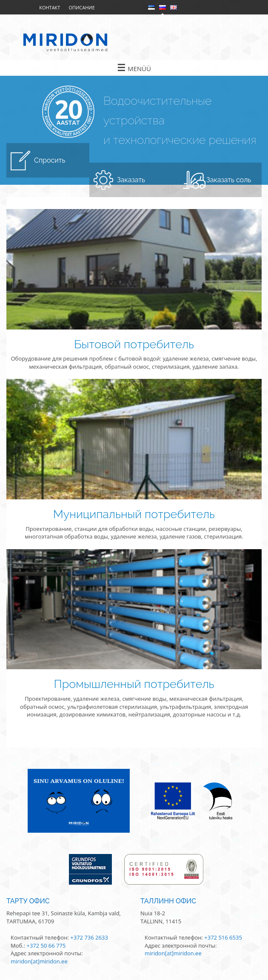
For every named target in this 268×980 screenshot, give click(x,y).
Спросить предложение (57, 167)
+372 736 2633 (89, 937)
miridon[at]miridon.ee (39, 961)
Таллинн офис (168, 901)
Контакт (50, 7)
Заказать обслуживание (141, 186)
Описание (81, 7)
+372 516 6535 (223, 937)
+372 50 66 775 (46, 946)
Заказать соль (229, 180)
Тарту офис (28, 901)
